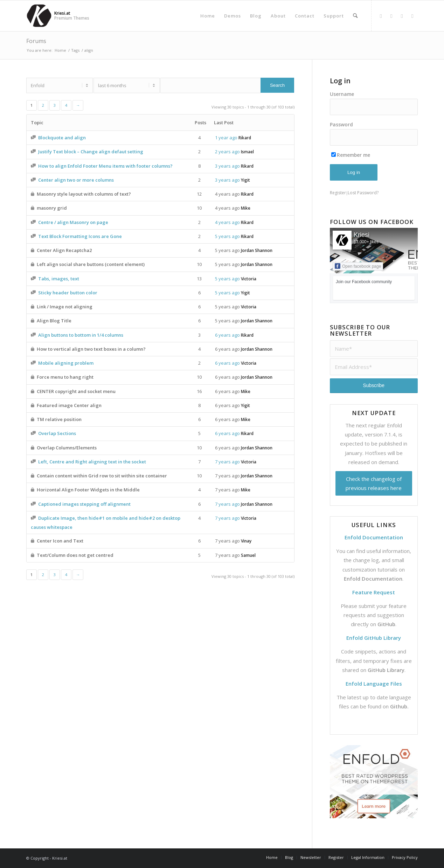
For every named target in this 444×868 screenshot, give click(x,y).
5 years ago (227, 236)
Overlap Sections (57, 433)
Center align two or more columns (76, 180)
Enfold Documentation (373, 579)
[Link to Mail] (412, 16)
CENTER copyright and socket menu (76, 391)
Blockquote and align (62, 138)
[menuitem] (208, 16)
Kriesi (362, 235)
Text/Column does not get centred (75, 555)
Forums (36, 41)
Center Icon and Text (60, 541)
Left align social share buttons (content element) (91, 264)
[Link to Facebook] (381, 16)
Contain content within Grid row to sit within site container (102, 476)
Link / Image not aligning (65, 307)
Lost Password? (363, 193)
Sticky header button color (68, 293)
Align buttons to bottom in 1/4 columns (81, 335)
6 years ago (227, 335)
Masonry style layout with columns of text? (84, 194)
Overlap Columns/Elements (67, 448)
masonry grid (52, 208)
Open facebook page (358, 266)
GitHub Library (386, 670)
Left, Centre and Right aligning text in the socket (92, 462)
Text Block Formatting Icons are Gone (80, 236)
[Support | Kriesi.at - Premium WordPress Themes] (39, 16)
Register (338, 193)
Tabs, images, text (59, 279)
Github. (399, 706)
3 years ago (227, 166)
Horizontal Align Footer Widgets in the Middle (88, 490)
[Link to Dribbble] (402, 16)
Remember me (351, 155)
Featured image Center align (69, 405)
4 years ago (227, 194)
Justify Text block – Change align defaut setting (91, 152)
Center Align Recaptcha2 (64, 250)
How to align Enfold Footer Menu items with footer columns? (105, 166)
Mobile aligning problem (66, 363)
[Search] (355, 16)
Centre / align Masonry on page (73, 222)
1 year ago (226, 138)
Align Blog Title (54, 321)
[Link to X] (391, 16)
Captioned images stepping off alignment (84, 504)
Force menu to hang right (65, 377)
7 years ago (227, 462)
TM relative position (59, 419)
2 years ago (227, 152)
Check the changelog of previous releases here (374, 483)
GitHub (386, 624)
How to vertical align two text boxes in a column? (91, 349)
